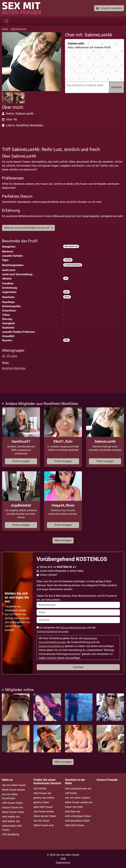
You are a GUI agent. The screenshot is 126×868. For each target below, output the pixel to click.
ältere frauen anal (44, 825)
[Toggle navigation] (7, 21)
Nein (66, 340)
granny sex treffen (44, 798)
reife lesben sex (11, 821)
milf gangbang (10, 834)
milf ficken (71, 793)
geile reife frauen (43, 807)
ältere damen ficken (45, 816)
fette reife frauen (75, 825)
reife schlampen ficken (78, 816)
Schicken (116, 87)
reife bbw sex (73, 812)
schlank (68, 260)
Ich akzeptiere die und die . (66, 630)
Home (5, 29)
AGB (63, 859)
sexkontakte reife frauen (12, 828)
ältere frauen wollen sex (79, 802)
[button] (31, 62)
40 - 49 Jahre (10, 356)
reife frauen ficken (12, 803)
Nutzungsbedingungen (73, 628)
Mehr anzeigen (63, 540)
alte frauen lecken (44, 812)
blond (67, 297)
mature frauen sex (12, 807)
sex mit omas (41, 821)
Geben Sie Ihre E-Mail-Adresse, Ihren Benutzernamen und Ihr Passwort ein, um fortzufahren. (78, 601)
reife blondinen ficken (77, 821)
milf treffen (40, 789)
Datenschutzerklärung (51, 646)
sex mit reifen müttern (78, 798)
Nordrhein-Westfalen (14, 368)
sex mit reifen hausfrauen (10, 796)
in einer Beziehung (73, 265)
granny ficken (41, 802)
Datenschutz (63, 863)
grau (66, 292)
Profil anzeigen (21, 461)
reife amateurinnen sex (78, 789)
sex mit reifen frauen (14, 785)
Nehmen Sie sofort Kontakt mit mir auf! (28, 228)
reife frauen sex (18, 29)
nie (66, 278)
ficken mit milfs (74, 807)
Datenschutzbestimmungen (53, 632)
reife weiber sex (11, 817)
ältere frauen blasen (13, 790)
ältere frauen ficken (13, 812)
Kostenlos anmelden (109, 8)
